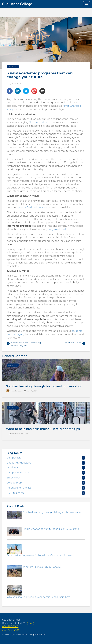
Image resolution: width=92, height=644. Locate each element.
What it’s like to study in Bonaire (42, 567)
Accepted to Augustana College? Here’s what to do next (39, 555)
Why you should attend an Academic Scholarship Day (38, 597)
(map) (30, 623)
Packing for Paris (72, 343)
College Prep (14, 483)
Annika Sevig (17, 391)
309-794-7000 (10, 630)
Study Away (14, 478)
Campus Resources (18, 473)
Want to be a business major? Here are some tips (43, 429)
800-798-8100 (10, 626)
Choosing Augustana (19, 463)
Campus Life (14, 458)
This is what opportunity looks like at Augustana (51, 529)
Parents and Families (19, 488)
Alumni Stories (15, 493)
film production (38, 122)
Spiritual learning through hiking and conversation (44, 386)
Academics (13, 67)
